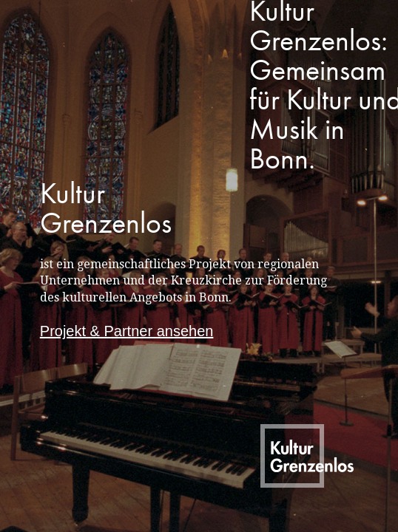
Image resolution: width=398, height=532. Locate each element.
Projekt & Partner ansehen (127, 331)
